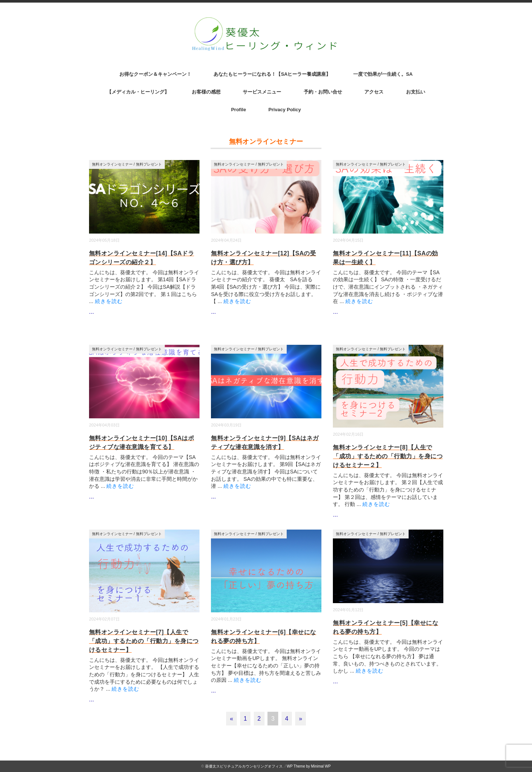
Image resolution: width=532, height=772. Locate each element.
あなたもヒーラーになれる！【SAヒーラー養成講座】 (272, 74)
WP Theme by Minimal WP (309, 766)
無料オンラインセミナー (112, 164)
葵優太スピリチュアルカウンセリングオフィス (244, 766)
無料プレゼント (149, 164)
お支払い (416, 92)
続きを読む (109, 301)
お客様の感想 (206, 92)
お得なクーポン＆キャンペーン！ (155, 74)
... (91, 312)
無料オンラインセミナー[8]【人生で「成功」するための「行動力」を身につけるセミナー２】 (388, 456)
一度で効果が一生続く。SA (383, 74)
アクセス (374, 92)
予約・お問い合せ (323, 92)
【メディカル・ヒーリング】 (138, 92)
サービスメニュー (262, 92)
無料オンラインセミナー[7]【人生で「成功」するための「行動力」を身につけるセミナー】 (144, 641)
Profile (238, 110)
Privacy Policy (284, 110)
